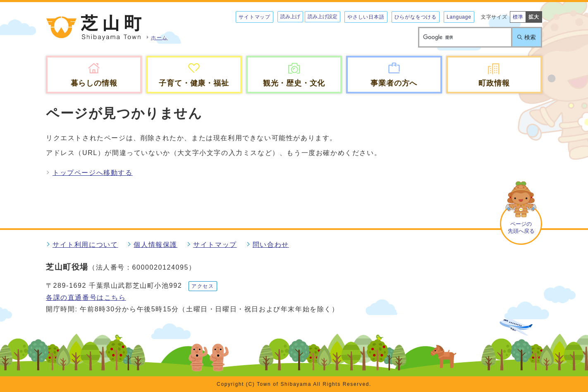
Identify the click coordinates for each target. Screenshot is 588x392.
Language (459, 17)
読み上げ (290, 17)
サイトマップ (255, 17)
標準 (518, 17)
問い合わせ (271, 245)
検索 (530, 37)
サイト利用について (85, 245)
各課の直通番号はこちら (86, 298)
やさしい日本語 (366, 17)
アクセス (203, 286)
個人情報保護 (155, 245)
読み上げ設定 (323, 17)
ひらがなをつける (416, 17)
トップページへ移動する (93, 173)
